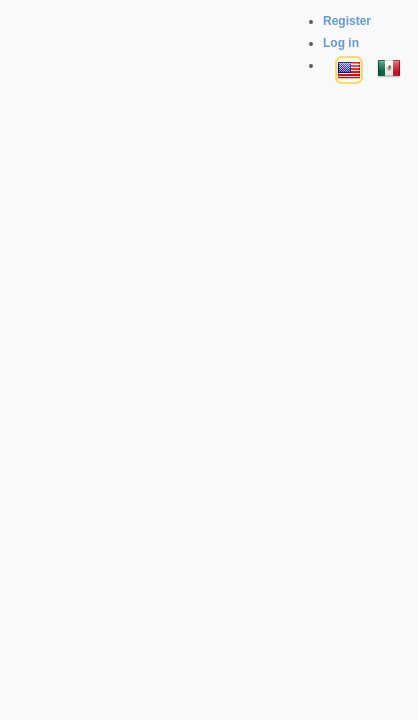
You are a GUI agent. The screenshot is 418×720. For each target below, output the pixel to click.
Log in (341, 43)
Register (347, 21)
